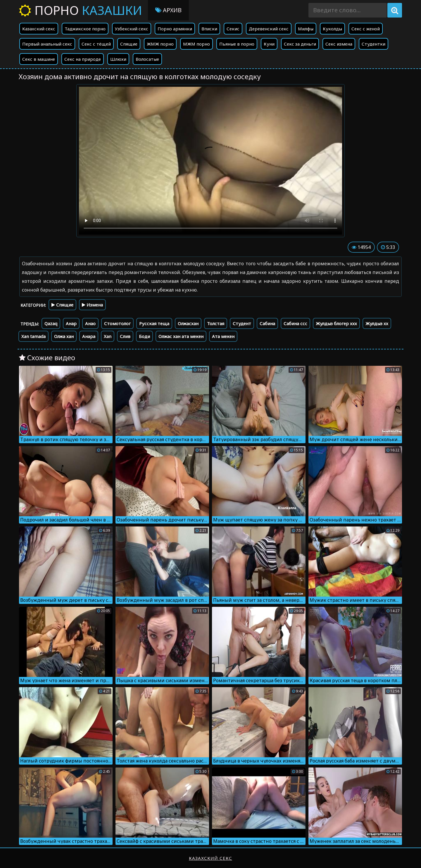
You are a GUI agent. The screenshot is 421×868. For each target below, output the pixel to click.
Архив (168, 10)
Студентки (373, 44)
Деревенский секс (269, 29)
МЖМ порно (196, 44)
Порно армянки (175, 29)
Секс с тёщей (96, 44)
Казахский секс (39, 29)
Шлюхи (118, 59)
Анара (89, 336)
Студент (242, 323)
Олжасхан (188, 323)
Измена (92, 305)
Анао (90, 323)
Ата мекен (223, 336)
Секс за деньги (300, 44)
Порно (81, 10)
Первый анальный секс (47, 44)
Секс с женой (366, 29)
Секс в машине (39, 59)
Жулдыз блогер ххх (336, 323)
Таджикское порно (85, 29)
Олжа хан (64, 336)
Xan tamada (33, 336)
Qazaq (51, 323)
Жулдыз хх (377, 323)
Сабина (267, 323)
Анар (71, 323)
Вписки (209, 29)
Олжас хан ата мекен (181, 336)
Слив (125, 336)
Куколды (332, 29)
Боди (144, 336)
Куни (269, 44)
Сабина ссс (295, 323)
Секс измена (339, 44)
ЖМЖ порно (160, 44)
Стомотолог (117, 323)
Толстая (216, 323)
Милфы (306, 29)
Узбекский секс (132, 29)
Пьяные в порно (237, 44)
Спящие (129, 44)
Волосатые (147, 59)
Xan (108, 336)
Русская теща (154, 323)
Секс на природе (83, 59)
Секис (233, 29)
